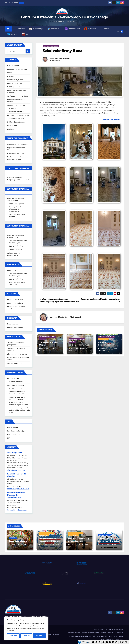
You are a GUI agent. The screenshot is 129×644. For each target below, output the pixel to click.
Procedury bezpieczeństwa (18, 115)
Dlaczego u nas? (14, 87)
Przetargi (12, 108)
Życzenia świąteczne (18, 541)
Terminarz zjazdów (15, 250)
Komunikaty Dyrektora (105, 535)
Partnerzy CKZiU (14, 434)
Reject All (26, 636)
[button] (118, 31)
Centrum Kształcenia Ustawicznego (80, 636)
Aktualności (13, 538)
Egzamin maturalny (15, 300)
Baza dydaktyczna (14, 83)
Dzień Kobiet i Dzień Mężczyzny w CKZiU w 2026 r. (48, 541)
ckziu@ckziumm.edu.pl (16, 470)
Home (95, 629)
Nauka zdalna (110, 640)
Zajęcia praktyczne (16, 204)
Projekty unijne (118, 636)
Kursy (102, 640)
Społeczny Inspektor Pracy (18, 96)
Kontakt (10, 129)
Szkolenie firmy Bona (62, 51)
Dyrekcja (11, 76)
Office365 (92, 29)
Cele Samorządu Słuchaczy (18, 144)
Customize (13, 636)
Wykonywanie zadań (15, 363)
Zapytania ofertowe (17, 112)
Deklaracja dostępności (17, 122)
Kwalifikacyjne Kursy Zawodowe (108, 334)
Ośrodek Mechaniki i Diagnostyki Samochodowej (84, 633)
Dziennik (21, 29)
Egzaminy (104, 636)
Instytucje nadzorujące (16, 431)
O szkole (101, 629)
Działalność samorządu (17, 153)
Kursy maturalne (14, 324)
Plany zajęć (38, 29)
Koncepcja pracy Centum (17, 69)
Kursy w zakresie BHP (16, 327)
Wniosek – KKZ (74, 29)
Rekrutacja (56, 29)
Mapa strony (12, 125)
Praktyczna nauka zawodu (51, 46)
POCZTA (14, 34)
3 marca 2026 (75, 544)
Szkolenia (43, 339)
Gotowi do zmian (16, 388)
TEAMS (107, 29)
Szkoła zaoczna (103, 339)
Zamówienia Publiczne (16, 105)
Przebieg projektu (16, 382)
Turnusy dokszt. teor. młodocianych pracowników (17, 209)
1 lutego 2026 (105, 544)
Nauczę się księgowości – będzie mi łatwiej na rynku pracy (20, 410)
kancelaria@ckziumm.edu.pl (18, 489)
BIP (27, 34)
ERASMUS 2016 (13, 378)
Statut (10, 73)
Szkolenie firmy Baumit (79, 345)
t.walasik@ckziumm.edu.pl (18, 510)
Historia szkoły (13, 66)
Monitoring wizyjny (16, 118)
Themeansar (56, 634)
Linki (110, 636)
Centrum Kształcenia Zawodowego (112, 633)
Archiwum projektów (16, 385)
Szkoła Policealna (16, 246)
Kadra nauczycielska (15, 80)
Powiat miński (13, 427)
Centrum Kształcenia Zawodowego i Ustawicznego (65, 17)
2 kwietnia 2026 (17, 544)
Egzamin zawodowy (15, 303)
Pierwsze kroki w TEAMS (17, 354)
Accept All (39, 636)
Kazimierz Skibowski (62, 58)
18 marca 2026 (46, 544)
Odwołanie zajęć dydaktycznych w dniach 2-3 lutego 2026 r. (109, 541)
